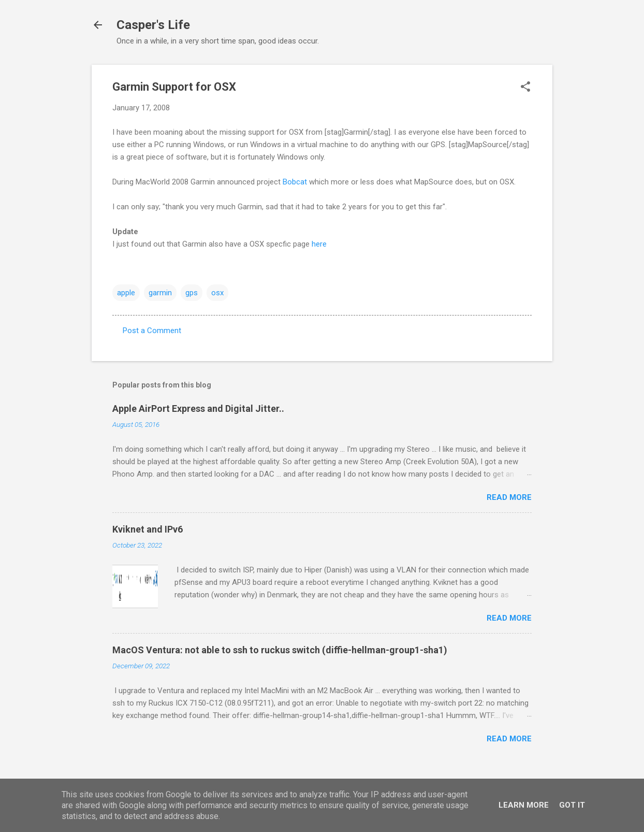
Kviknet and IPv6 (148, 529)
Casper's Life (153, 25)
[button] (525, 88)
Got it (572, 805)
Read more (509, 497)
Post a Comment (152, 331)
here (319, 244)
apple (126, 293)
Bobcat (295, 182)
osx (217, 293)
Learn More (524, 805)
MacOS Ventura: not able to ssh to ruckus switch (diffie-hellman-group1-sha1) (280, 650)
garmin (160, 293)
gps (192, 293)
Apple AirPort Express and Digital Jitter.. (198, 408)
